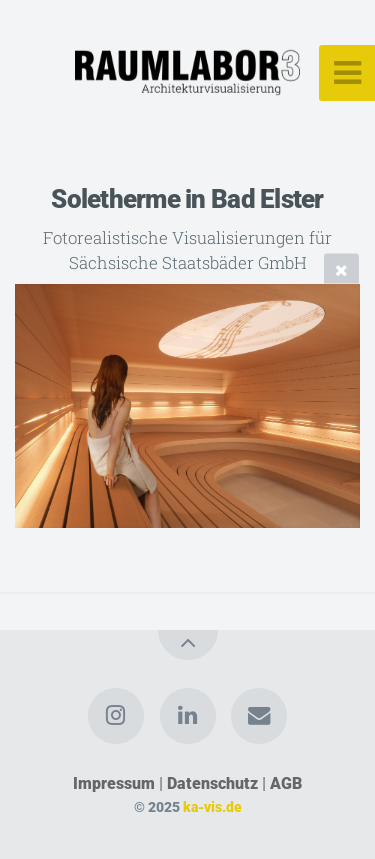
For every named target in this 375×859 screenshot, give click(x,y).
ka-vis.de (212, 807)
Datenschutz (212, 783)
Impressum (114, 783)
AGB (286, 783)
